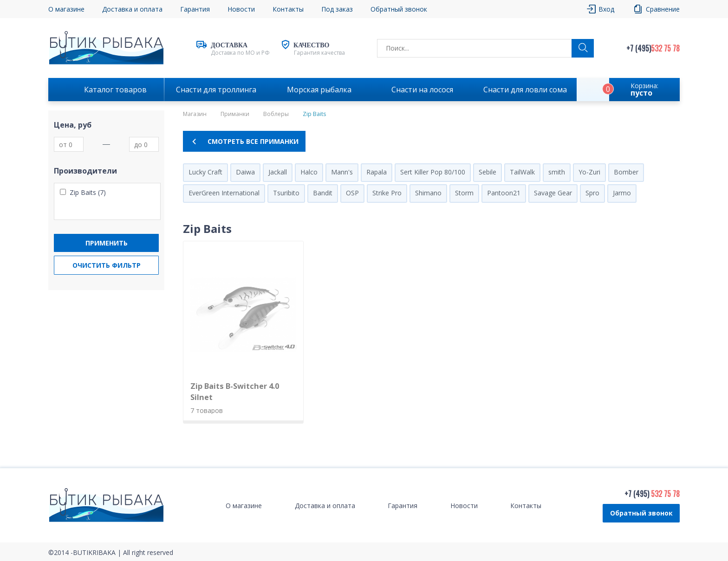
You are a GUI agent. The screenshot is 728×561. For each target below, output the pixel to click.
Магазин (195, 114)
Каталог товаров (115, 90)
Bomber (626, 172)
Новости (241, 9)
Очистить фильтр (107, 265)
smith (557, 172)
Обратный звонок (399, 9)
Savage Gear (553, 193)
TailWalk (522, 172)
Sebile (487, 172)
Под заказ (337, 9)
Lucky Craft (205, 172)
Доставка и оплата (132, 9)
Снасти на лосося (422, 90)
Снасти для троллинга (216, 90)
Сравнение (663, 9)
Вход (606, 9)
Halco (309, 172)
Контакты (288, 9)
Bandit (323, 193)
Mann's (342, 172)
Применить (107, 243)
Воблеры (276, 114)
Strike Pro (387, 193)
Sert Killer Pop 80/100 (433, 172)
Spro (592, 193)
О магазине (66, 9)
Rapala (377, 172)
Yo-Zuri (589, 172)
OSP (352, 193)
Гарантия (195, 9)
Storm (464, 193)
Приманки (235, 114)
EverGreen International (224, 193)
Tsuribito (286, 193)
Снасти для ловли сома (525, 90)
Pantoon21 (504, 193)
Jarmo (622, 193)
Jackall (278, 172)
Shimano (428, 193)
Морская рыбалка (319, 90)
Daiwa (245, 172)
